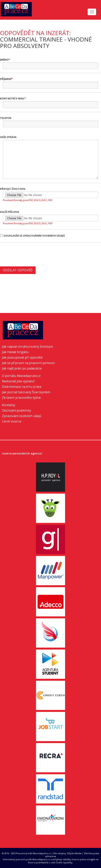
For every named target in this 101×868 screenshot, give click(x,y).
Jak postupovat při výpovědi (22, 357)
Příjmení (6, 79)
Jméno (4, 60)
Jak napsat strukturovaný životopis (27, 346)
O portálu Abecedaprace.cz (21, 376)
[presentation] (30, 254)
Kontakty (9, 405)
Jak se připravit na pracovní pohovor (29, 363)
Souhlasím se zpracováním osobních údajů (32, 236)
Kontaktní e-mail (12, 98)
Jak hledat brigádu (15, 352)
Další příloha (10, 212)
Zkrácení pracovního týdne (21, 398)
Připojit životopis (13, 189)
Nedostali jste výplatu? (18, 381)
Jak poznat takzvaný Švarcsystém (26, 392)
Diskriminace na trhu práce (22, 387)
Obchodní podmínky (17, 410)
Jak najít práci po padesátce (22, 368)
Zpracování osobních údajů (22, 416)
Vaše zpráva (8, 137)
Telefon (6, 118)
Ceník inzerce (12, 421)
